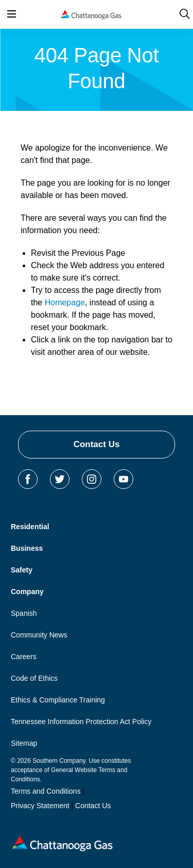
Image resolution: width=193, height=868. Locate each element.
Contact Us (97, 444)
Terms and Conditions (46, 791)
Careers (24, 657)
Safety (22, 570)
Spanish (24, 613)
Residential (30, 527)
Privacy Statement (40, 806)
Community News (39, 635)
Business (27, 548)
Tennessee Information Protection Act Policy (81, 722)
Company (27, 592)
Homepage (65, 302)
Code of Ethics (34, 678)
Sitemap (24, 743)
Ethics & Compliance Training (58, 700)
